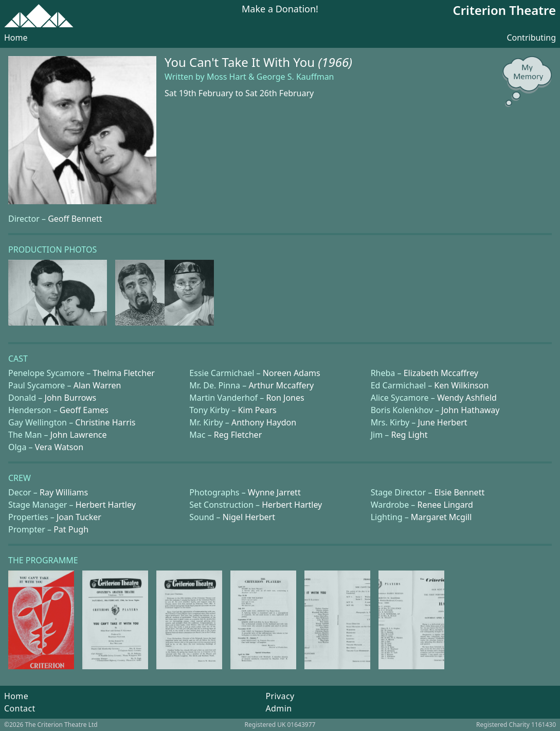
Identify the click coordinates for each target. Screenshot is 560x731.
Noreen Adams (292, 373)
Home (16, 38)
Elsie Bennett (459, 492)
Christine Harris (105, 422)
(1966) (335, 62)
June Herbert (443, 422)
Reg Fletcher (238, 435)
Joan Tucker (79, 517)
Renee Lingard (445, 505)
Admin (278, 708)
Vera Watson (59, 447)
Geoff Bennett (75, 219)
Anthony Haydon (264, 422)
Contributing (531, 38)
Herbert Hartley (106, 505)
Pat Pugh (71, 529)
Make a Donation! (280, 10)
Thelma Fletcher (123, 373)
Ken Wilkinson (461, 385)
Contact (20, 708)
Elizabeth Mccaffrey (441, 373)
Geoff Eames (84, 410)
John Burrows (71, 398)
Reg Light (409, 435)
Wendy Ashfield (467, 398)
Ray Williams (64, 492)
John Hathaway (470, 410)
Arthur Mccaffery (281, 385)
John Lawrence (79, 435)
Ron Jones (285, 398)
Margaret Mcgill (441, 517)
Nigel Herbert (249, 517)
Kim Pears (257, 410)
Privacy (280, 696)
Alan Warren (97, 385)
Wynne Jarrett (274, 492)
